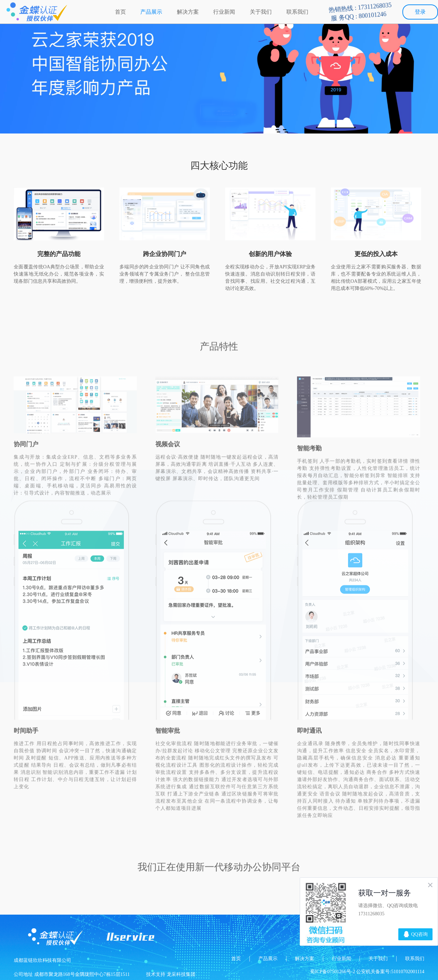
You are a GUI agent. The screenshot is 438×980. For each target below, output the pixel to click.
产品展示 (151, 12)
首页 (120, 12)
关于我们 (261, 12)
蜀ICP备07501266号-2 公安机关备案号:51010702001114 (367, 972)
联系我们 (297, 12)
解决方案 (188, 12)
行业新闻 (224, 12)
